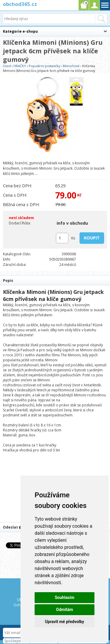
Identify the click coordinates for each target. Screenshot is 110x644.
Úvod (7, 66)
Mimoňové (71, 66)
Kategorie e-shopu (20, 31)
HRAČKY (20, 66)
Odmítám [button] (65, 610)
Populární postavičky (44, 66)
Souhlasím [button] (65, 597)
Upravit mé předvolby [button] (64, 622)
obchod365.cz (20, 4)
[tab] (55, 280)
